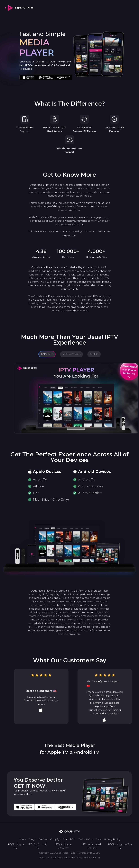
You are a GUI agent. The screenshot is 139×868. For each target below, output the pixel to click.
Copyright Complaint (63, 839)
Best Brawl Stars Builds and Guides (57, 858)
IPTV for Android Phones (91, 846)
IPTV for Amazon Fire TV (120, 846)
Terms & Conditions (90, 839)
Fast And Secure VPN (89, 858)
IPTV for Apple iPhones (63, 846)
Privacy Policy (112, 839)
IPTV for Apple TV (16, 846)
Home (22, 839)
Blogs (32, 839)
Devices (43, 839)
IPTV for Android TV (38, 846)
